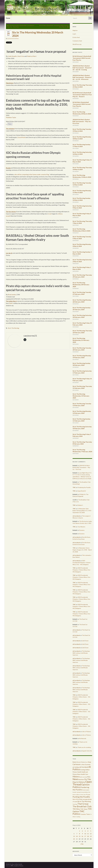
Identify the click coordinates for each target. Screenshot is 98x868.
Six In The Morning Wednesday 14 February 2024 (81, 396)
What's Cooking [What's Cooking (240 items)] (76, 817)
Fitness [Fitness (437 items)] (75, 772)
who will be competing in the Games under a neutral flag (32, 174)
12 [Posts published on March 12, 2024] (91, 834)
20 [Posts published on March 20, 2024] (74, 839)
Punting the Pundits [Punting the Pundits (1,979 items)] (81, 797)
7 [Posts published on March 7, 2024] (77, 834)
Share (10, 124)
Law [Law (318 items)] (81, 777)
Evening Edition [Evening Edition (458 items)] (85, 770)
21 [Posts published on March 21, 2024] (77, 839)
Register (75, 30)
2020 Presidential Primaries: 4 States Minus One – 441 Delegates (82, 563)
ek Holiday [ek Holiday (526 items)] (76, 767)
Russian (8, 168)
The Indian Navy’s (11, 301)
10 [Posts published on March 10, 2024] (85, 834)
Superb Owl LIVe (87, 751)
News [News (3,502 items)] (75, 779)
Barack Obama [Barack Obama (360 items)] (81, 762)
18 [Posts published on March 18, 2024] (88, 836)
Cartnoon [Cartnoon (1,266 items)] (76, 764)
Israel (50, 214)
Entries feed (76, 37)
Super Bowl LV (82, 491)
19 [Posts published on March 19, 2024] (91, 836)
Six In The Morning (14, 328)
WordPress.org (77, 44)
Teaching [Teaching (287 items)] (75, 804)
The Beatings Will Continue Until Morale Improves (81, 653)
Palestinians (10, 83)
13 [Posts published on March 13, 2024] (74, 836)
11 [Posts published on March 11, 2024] (88, 834)
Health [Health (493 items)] (79, 772)
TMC (74, 487)
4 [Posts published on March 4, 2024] (88, 831)
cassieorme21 (11, 39)
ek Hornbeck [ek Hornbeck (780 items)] (84, 767)
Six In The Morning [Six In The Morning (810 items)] (84, 801)
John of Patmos (86, 732)
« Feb (82, 844)
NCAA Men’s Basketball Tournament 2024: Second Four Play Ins (81, 104)
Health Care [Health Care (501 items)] (84, 774)
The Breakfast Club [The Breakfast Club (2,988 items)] (82, 806)
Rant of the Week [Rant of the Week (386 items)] (78, 799)
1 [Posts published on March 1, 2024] (80, 831)
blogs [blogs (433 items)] (90, 762)
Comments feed (77, 41)
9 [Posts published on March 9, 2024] (82, 834)
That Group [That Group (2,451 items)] (83, 804)
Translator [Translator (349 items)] (83, 814)
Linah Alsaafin (12, 56)
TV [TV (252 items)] (91, 814)
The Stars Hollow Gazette (49, 8)
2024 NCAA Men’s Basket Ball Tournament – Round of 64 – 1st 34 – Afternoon (82, 77)
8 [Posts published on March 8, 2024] (80, 834)
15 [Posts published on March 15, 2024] (80, 836)
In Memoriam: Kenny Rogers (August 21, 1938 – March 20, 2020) (82, 550)
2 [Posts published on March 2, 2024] (82, 831)
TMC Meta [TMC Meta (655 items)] (76, 809)
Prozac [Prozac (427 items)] (88, 794)
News (17, 39)
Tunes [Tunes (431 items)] (88, 814)
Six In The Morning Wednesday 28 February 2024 (81, 285)
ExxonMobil (21, 137)
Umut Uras (21, 56)
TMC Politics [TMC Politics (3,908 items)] (79, 813)
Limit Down (85, 641)
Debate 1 (80, 505)
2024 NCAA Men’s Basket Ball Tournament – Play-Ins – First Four (82, 121)
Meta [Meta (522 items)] (89, 777)
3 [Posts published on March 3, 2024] (85, 831)
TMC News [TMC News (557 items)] (84, 809)
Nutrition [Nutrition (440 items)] (81, 779)
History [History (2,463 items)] (76, 777)
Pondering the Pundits (84, 487)
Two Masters (81, 527)
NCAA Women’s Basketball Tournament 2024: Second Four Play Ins (82, 58)
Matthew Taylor (11, 117)
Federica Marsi (32, 56)
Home (8, 18)
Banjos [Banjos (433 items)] (75, 762)
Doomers (82, 530)
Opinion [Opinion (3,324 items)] (85, 785)
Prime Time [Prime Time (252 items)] (83, 795)
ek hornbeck (76, 516)
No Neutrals (83, 738)
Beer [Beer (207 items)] (86, 762)
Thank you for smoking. (84, 747)
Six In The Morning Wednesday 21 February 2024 (81, 340)
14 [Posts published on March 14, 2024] (77, 836)
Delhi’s (11, 303)
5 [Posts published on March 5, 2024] (91, 831)
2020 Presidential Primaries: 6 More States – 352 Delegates (81, 697)
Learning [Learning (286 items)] (84, 777)
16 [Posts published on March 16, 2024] (82, 836)
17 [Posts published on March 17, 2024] (85, 836)
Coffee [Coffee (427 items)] (83, 765)
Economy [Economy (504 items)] (88, 764)
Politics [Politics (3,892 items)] (76, 787)
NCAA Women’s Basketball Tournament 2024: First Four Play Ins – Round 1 (82, 95)
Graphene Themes (19, 866)
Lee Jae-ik (9, 253)
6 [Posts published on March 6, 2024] (74, 834)
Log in (74, 34)
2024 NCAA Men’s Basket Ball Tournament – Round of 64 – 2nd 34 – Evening (82, 68)
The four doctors (11, 212)
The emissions (10, 129)
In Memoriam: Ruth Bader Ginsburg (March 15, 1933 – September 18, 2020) (82, 511)
